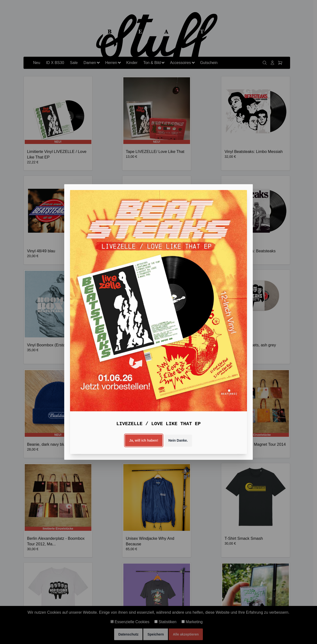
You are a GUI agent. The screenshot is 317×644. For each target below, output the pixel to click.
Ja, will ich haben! (144, 440)
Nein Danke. (178, 440)
